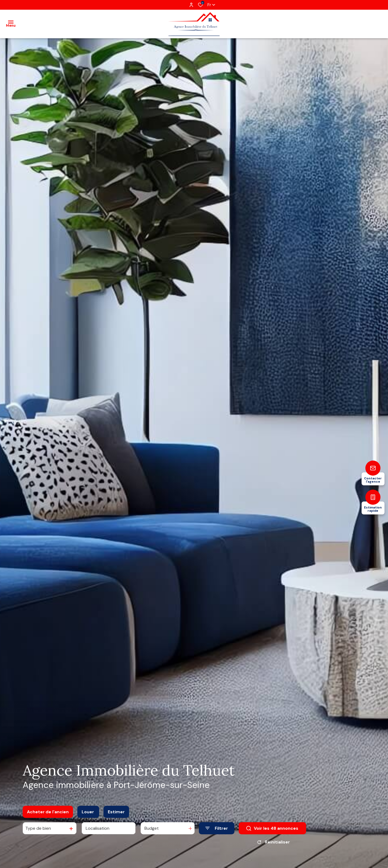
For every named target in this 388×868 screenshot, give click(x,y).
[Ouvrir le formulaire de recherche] (217, 828)
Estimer (116, 812)
